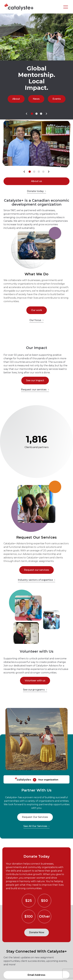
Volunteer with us (35, 681)
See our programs (35, 690)
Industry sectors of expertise (36, 580)
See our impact (35, 380)
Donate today (37, 191)
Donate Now (37, 932)
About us (36, 181)
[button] (27, 114)
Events (57, 99)
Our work (37, 310)
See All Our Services (36, 826)
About (16, 99)
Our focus (36, 320)
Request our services (35, 390)
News (36, 99)
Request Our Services (35, 817)
